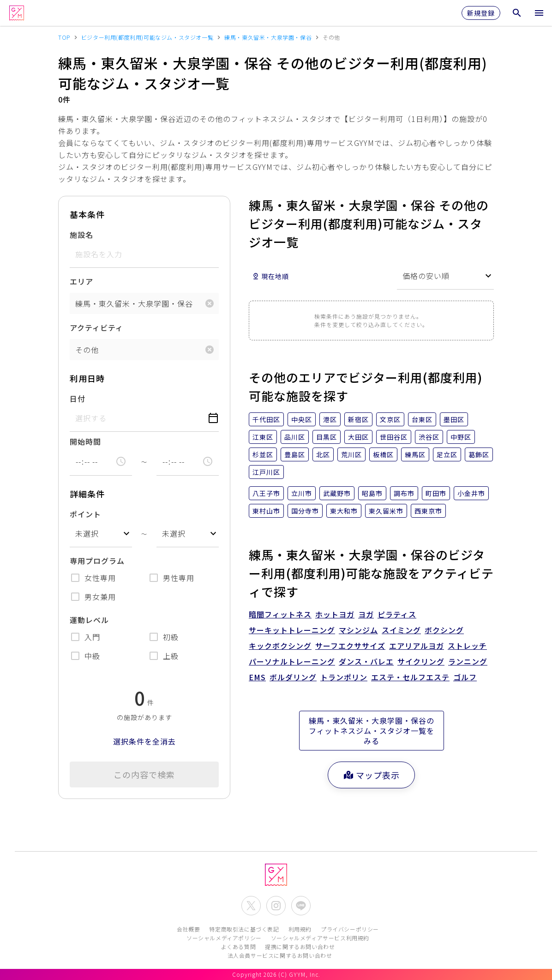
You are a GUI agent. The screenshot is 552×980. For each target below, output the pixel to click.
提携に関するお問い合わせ (300, 947)
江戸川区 (266, 472)
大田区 (358, 437)
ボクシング (444, 630)
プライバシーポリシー (350, 929)
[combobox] (101, 534)
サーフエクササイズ (350, 646)
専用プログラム (97, 561)
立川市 (302, 493)
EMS (257, 677)
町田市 (436, 493)
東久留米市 (386, 511)
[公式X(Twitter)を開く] (251, 906)
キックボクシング (280, 646)
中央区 (302, 419)
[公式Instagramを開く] (276, 906)
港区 (330, 419)
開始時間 (85, 442)
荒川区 (351, 454)
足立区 (447, 454)
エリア (81, 281)
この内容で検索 (144, 774)
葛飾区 (479, 454)
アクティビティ (96, 327)
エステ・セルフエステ (410, 677)
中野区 (461, 437)
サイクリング (421, 661)
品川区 (295, 437)
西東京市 (428, 511)
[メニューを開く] (539, 13)
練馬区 (415, 454)
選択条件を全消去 (144, 741)
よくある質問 (239, 947)
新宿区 (358, 419)
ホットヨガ (335, 614)
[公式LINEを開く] (301, 906)
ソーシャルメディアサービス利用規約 (320, 938)
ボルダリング (293, 677)
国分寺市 (305, 511)
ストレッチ (467, 646)
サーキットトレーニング (292, 630)
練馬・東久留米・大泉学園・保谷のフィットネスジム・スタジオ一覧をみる (372, 731)
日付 (78, 399)
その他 (87, 350)
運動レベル (89, 620)
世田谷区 (394, 437)
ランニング (468, 661)
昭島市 (372, 493)
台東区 (422, 419)
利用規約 (300, 929)
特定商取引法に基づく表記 (244, 929)
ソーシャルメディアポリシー (224, 938)
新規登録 (481, 13)
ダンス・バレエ (366, 661)
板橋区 (383, 454)
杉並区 (263, 454)
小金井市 (471, 493)
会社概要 (188, 929)
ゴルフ (465, 677)
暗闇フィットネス (280, 614)
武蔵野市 (337, 493)
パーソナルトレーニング (292, 661)
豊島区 (295, 454)
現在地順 (270, 276)
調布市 (404, 493)
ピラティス (397, 614)
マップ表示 (371, 775)
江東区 (263, 437)
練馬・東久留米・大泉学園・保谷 (134, 303)
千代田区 (266, 419)
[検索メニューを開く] (517, 13)
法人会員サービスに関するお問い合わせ (280, 955)
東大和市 (344, 511)
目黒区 (327, 437)
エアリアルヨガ (417, 646)
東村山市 (266, 511)
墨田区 (454, 419)
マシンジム (358, 630)
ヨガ (366, 614)
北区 (323, 454)
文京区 (390, 419)
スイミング (401, 630)
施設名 (81, 235)
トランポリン (344, 677)
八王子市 (266, 493)
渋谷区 (429, 437)
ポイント (85, 514)
